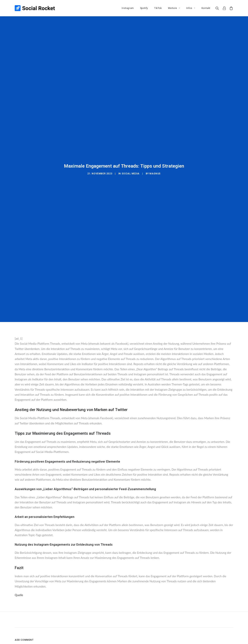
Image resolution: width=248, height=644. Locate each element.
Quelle (19, 554)
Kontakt (206, 8)
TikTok (158, 8)
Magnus (155, 153)
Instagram (128, 8)
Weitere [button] (174, 8)
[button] (218, 8)
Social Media (131, 153)
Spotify (144, 8)
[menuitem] (128, 8)
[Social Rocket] (35, 8)
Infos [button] (191, 8)
